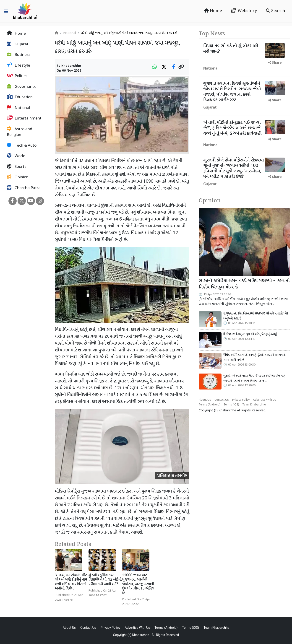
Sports (17, 167)
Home (213, 11)
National (18, 108)
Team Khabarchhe (254, 405)
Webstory (244, 11)
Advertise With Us (265, 400)
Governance (22, 87)
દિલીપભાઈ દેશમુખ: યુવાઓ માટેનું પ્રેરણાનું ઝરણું (250, 334)
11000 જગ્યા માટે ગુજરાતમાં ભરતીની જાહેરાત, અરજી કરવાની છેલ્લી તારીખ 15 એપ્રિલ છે (138, 584)
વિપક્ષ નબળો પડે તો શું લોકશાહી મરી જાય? (231, 49)
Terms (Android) (209, 405)
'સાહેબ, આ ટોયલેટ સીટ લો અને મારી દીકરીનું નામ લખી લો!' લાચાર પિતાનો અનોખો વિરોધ (71, 582)
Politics (17, 76)
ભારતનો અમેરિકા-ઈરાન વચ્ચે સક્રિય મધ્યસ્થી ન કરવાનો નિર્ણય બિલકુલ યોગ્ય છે (244, 284)
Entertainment (24, 118)
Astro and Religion (20, 132)
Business (19, 55)
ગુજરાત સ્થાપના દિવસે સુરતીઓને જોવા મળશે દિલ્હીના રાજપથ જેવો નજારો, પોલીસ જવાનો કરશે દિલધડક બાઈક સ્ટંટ (232, 92)
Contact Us (222, 400)
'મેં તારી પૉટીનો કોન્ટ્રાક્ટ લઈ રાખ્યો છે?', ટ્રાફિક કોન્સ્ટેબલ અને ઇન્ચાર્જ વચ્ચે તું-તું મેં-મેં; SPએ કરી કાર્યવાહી (232, 128)
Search (276, 11)
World (16, 156)
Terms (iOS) (231, 405)
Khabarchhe (71, 66)
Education (20, 97)
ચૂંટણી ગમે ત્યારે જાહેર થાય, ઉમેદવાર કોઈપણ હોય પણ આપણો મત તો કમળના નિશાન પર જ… (254, 378)
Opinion (18, 177)
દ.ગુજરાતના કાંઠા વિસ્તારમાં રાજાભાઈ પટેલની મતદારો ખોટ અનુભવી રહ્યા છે (256, 316)
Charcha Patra (24, 188)
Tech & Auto (22, 145)
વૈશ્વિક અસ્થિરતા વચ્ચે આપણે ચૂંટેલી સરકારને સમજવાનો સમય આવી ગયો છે (254, 358)
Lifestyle (18, 65)
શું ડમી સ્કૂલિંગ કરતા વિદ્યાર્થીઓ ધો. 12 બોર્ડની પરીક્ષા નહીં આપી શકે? (105, 580)
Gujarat (18, 44)
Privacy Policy (241, 400)
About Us (205, 400)
